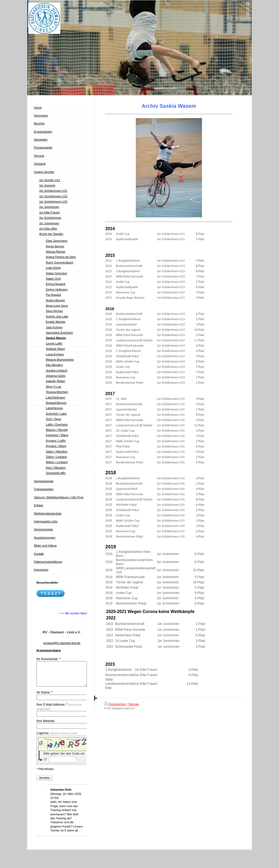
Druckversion (115, 704)
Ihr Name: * (45, 697)
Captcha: (57, 738)
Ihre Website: (46, 726)
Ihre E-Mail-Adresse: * (59, 711)
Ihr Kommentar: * (49, 659)
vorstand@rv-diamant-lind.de (62, 643)
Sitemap (133, 704)
